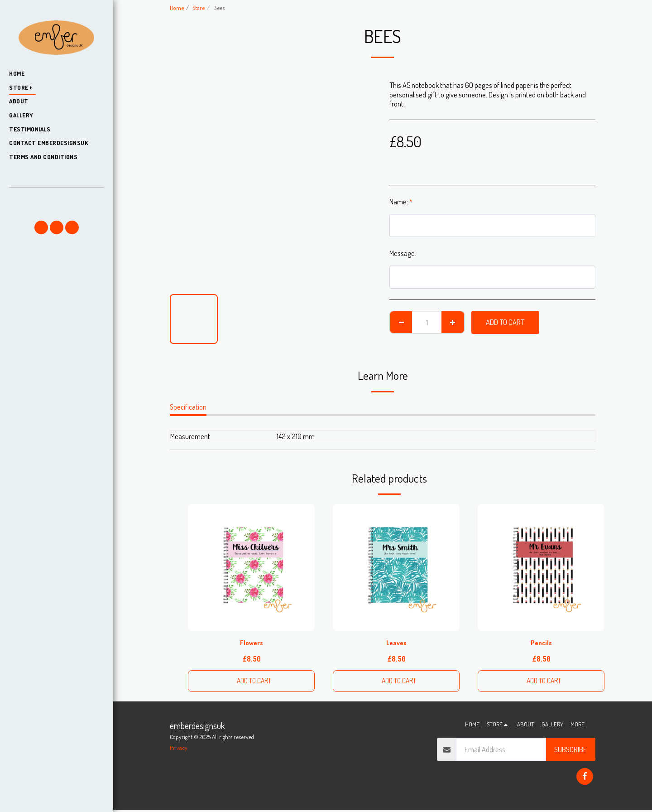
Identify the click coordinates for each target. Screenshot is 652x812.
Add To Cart (505, 322)
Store (199, 7)
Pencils (541, 643)
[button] (56, 201)
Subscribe (570, 752)
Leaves (396, 643)
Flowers (252, 643)
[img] (251, 567)
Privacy (179, 750)
